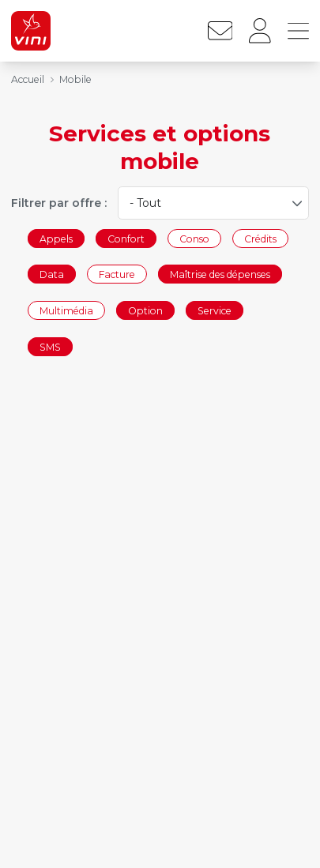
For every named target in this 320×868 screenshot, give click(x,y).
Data (52, 274)
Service (215, 310)
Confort (126, 238)
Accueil (28, 79)
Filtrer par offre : (59, 203)
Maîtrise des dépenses (220, 274)
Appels (56, 238)
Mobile (75, 79)
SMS (50, 346)
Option (145, 310)
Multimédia (66, 310)
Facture (117, 274)
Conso (194, 238)
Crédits (260, 238)
